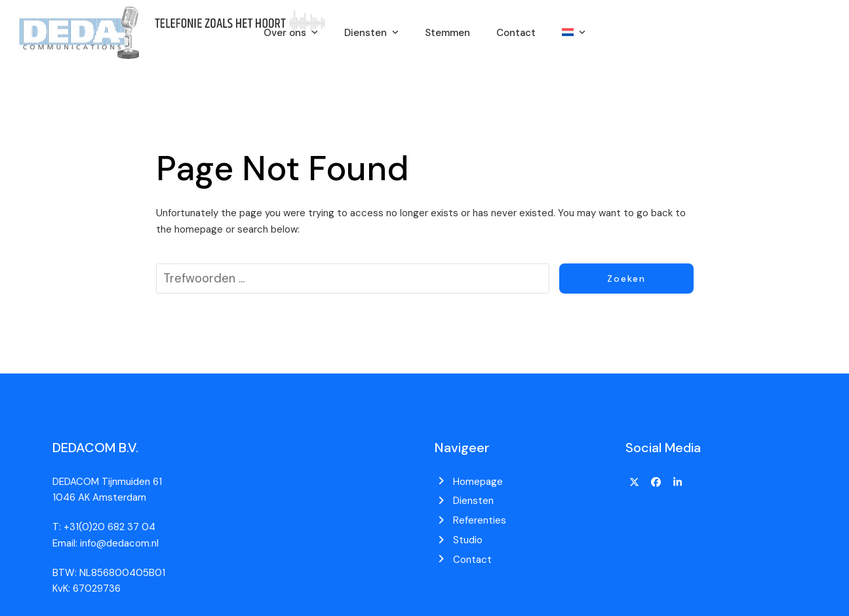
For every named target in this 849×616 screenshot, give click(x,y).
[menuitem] (574, 33)
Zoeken (626, 279)
